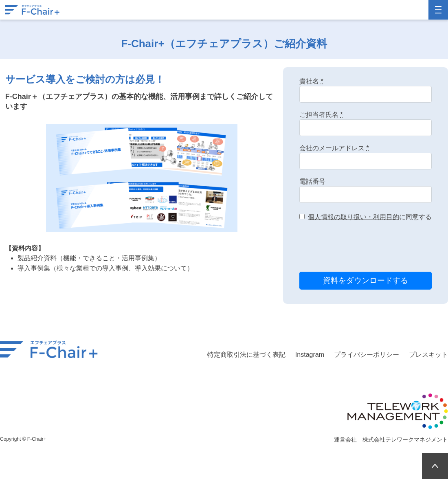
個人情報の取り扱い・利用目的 (354, 217)
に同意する (370, 217)
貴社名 (311, 81)
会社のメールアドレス (334, 148)
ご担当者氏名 (321, 115)
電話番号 (312, 181)
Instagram (310, 355)
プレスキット (428, 355)
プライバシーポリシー (367, 355)
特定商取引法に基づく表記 (246, 355)
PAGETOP (435, 466)
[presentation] (361, 248)
